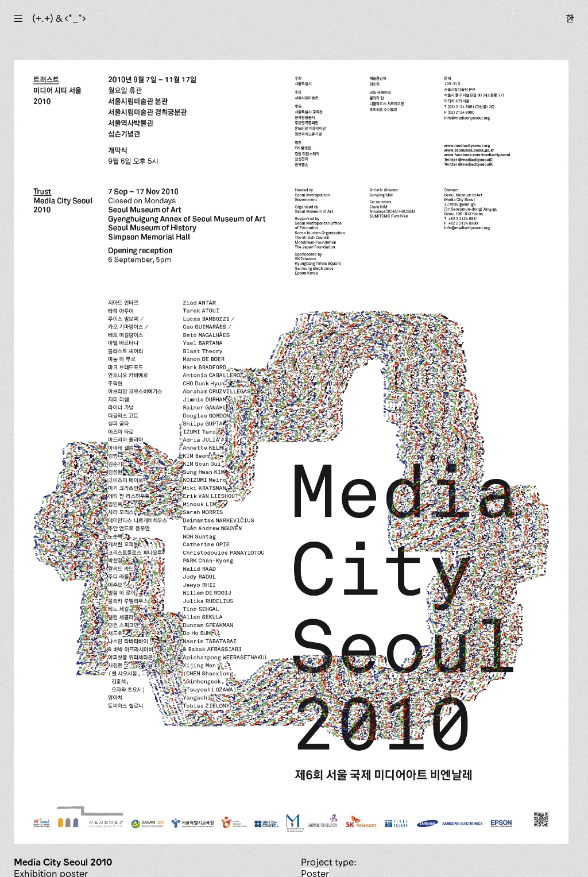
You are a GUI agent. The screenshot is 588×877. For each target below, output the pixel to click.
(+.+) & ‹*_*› (59, 18)
